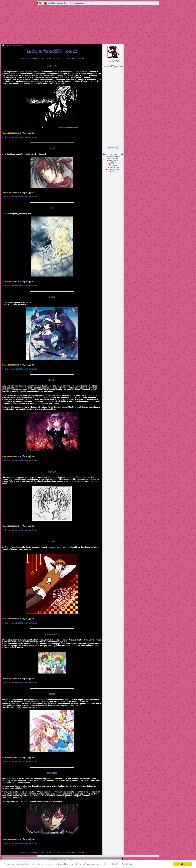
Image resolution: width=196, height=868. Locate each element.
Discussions (79, 3)
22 (58, 58)
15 (39, 58)
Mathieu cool (114, 167)
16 (42, 58)
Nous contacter (69, 860)
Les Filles (52, 3)
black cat (52, 472)
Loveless (114, 164)
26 (69, 58)
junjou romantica (52, 634)
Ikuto (114, 162)
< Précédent (32, 58)
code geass (52, 773)
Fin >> (81, 58)
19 (50, 58)
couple (52, 297)
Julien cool (114, 158)
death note (52, 66)
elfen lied (52, 380)
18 (47, 58)
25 (66, 58)
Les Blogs (64, 3)
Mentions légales (56, 860)
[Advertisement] (98, 26)
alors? (52, 148)
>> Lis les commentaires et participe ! (20, 137)
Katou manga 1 (114, 160)
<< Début (24, 58)
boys (52, 208)
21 (55, 58)
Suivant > (75, 58)
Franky (114, 171)
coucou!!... (52, 541)
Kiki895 (114, 166)
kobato (52, 694)
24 (63, 58)
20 (53, 58)
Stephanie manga (114, 169)
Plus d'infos (127, 864)
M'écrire (113, 147)
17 (44, 58)
